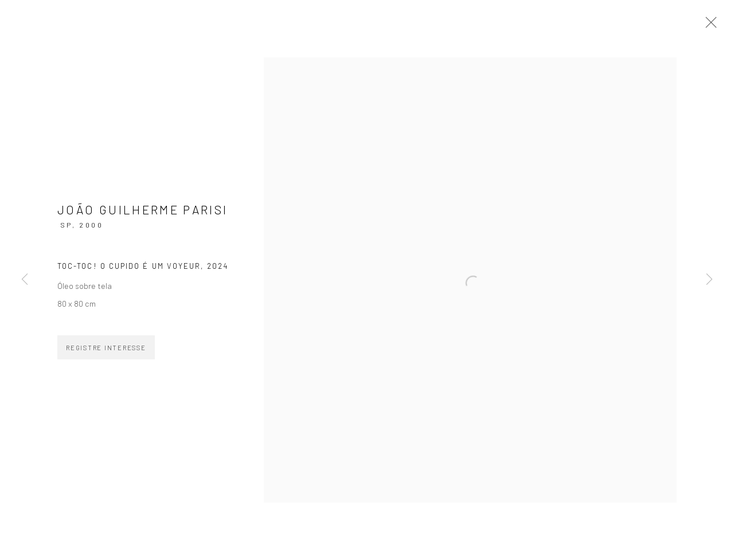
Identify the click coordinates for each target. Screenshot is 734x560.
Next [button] (709, 280)
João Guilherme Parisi (143, 209)
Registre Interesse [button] (106, 348)
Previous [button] (25, 280)
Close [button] (708, 26)
